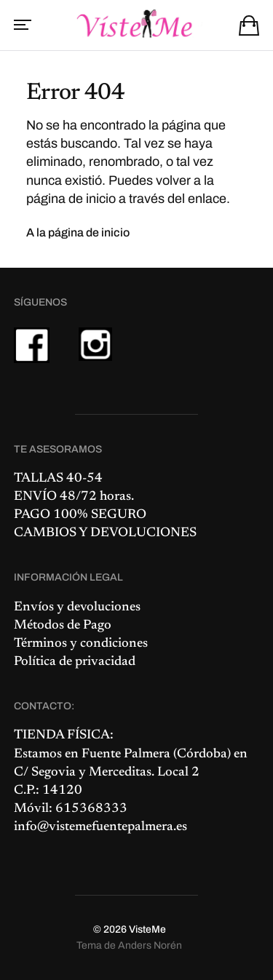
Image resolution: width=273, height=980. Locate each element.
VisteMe (147, 929)
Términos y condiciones (81, 644)
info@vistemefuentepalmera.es (100, 827)
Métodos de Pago (63, 626)
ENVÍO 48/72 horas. (74, 497)
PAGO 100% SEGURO (80, 515)
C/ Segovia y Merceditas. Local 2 (107, 773)
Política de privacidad (75, 662)
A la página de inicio (78, 232)
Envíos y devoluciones (77, 607)
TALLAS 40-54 (58, 479)
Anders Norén (150, 945)
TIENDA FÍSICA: (64, 736)
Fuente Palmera (126, 754)
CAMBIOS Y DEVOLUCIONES (105, 533)
